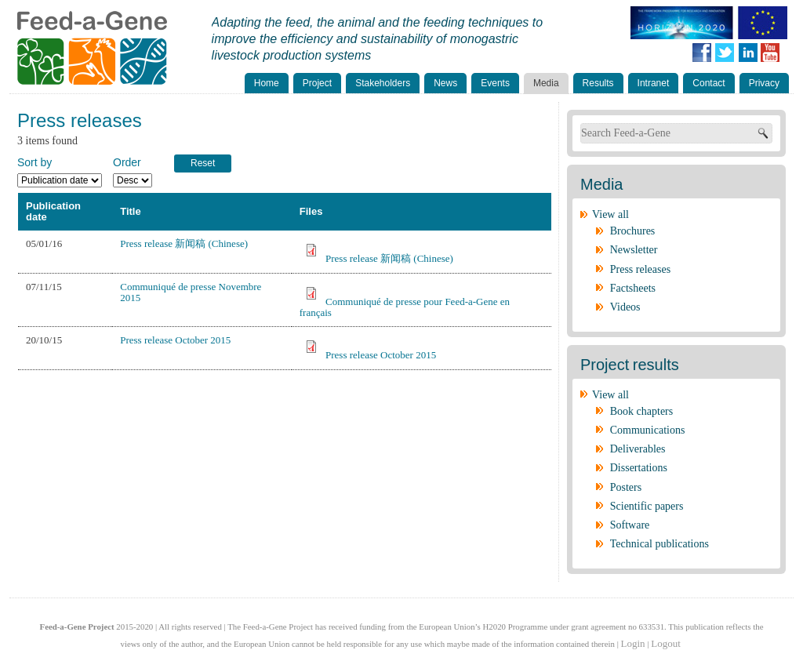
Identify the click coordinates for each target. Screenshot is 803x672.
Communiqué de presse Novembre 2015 (191, 292)
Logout (666, 643)
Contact (709, 83)
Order (127, 162)
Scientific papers (647, 506)
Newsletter (634, 250)
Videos (625, 307)
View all (610, 214)
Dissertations (639, 468)
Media (546, 83)
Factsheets (633, 288)
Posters (626, 487)
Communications (648, 430)
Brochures (633, 231)
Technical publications (659, 544)
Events (495, 83)
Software (630, 525)
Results (598, 83)
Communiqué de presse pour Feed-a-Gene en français (405, 307)
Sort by (35, 162)
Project (317, 83)
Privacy (764, 83)
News (445, 83)
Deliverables (638, 449)
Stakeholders (383, 83)
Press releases (640, 269)
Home (267, 83)
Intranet (654, 83)
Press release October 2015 (175, 340)
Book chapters (641, 411)
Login (633, 643)
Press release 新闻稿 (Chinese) (184, 243)
